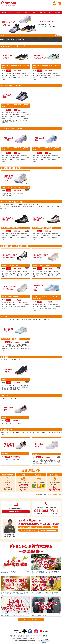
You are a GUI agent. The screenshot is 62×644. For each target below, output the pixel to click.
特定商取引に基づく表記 (22, 633)
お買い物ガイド (44, 491)
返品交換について (47, 633)
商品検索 (59, 32)
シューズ (8, 32)
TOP (3, 32)
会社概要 (12, 633)
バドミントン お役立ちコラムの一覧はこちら (31, 616)
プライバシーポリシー (36, 633)
